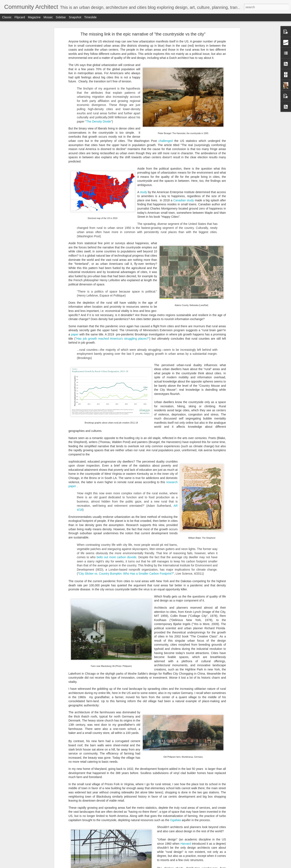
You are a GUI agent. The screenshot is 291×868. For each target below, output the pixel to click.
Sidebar (61, 17)
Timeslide (90, 17)
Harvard (186, 844)
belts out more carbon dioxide (116, 557)
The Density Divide (99, 121)
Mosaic (48, 17)
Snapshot (75, 17)
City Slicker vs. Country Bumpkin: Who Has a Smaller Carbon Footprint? (126, 574)
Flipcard (20, 17)
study (144, 192)
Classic (7, 17)
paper (75, 334)
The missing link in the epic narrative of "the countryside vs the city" (143, 34)
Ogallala (175, 820)
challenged (166, 141)
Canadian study (184, 200)
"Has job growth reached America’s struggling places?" (112, 339)
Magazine (34, 17)
